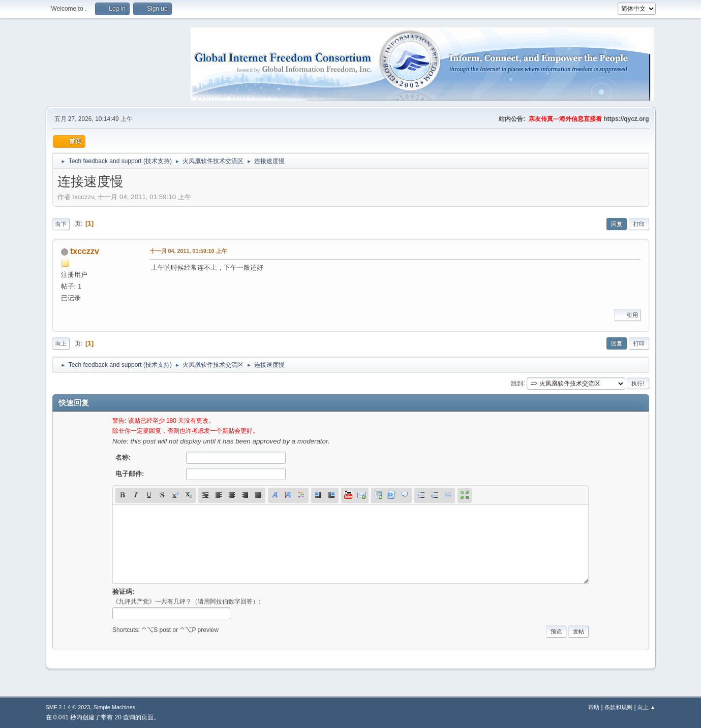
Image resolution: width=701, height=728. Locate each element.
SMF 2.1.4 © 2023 (68, 707)
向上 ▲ (647, 707)
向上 (61, 343)
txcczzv (85, 251)
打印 (639, 224)
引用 (627, 315)
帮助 (594, 707)
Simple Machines (114, 707)
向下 (61, 224)
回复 (617, 224)
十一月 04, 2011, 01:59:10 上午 (189, 251)
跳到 (517, 383)
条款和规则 (618, 707)
